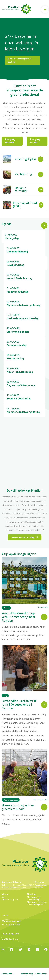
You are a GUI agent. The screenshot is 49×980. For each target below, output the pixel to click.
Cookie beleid (41, 974)
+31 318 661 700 (10, 934)
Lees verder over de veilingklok (25, 537)
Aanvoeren (7, 882)
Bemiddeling (7, 887)
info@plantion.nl (10, 939)
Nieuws (5, 894)
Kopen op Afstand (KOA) (24, 885)
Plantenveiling (33, 900)
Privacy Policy (27, 974)
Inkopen (17, 882)
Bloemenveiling (34, 897)
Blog (4, 897)
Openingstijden (41, 885)
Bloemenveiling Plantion (37, 902)
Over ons (39, 882)
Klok (3, 885)
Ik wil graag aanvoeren (10, 141)
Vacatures (39, 887)
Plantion (31, 894)
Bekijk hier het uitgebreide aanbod (20, 60)
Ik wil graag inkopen (35, 141)
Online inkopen (19, 887)
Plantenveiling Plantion (37, 904)
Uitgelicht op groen (10, 900)
